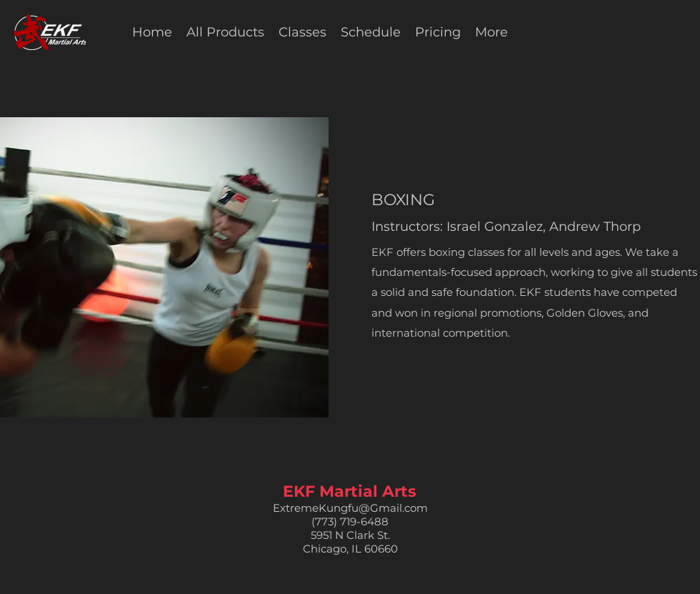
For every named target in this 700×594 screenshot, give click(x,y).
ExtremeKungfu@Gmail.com (350, 508)
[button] (302, 32)
